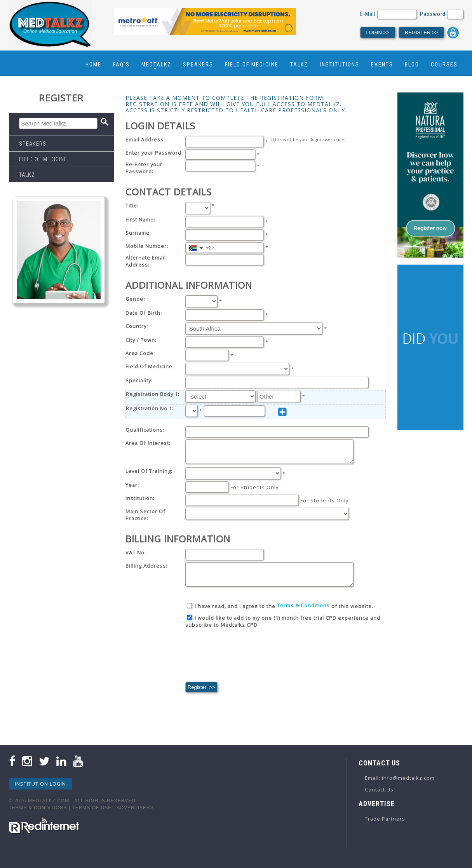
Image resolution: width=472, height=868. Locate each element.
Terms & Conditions (38, 815)
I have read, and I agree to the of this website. (280, 613)
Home (93, 64)
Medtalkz (156, 64)
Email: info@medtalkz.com (400, 785)
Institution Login (40, 791)
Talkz (299, 64)
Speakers (198, 64)
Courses (444, 64)
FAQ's (121, 64)
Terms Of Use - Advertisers (113, 815)
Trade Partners (385, 826)
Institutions (340, 64)
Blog (412, 64)
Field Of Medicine (252, 64)
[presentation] (244, 662)
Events (382, 64)
